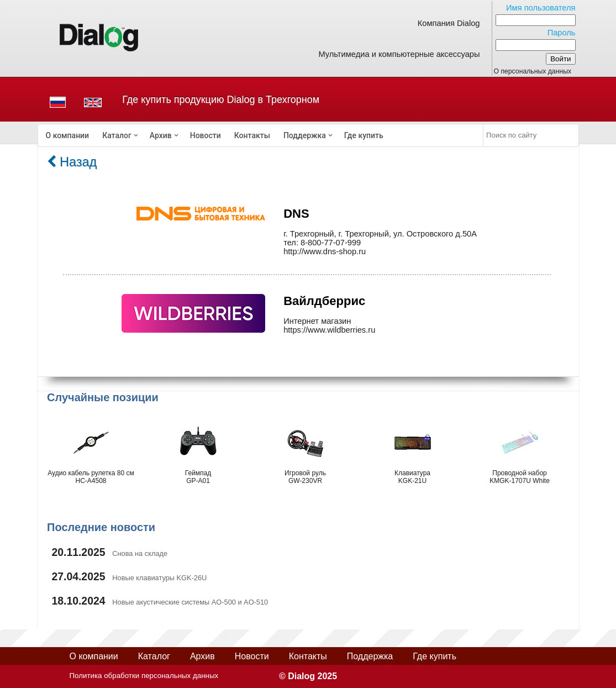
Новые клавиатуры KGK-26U (159, 578)
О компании (68, 135)
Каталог (117, 135)
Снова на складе (140, 553)
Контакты (252, 135)
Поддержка (305, 135)
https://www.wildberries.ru (329, 330)
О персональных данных (533, 71)
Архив (161, 135)
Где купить (364, 135)
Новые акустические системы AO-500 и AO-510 (190, 602)
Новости (206, 135)
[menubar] (261, 135)
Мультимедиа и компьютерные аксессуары (399, 54)
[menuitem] (68, 135)
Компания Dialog (449, 23)
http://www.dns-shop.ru (325, 251)
